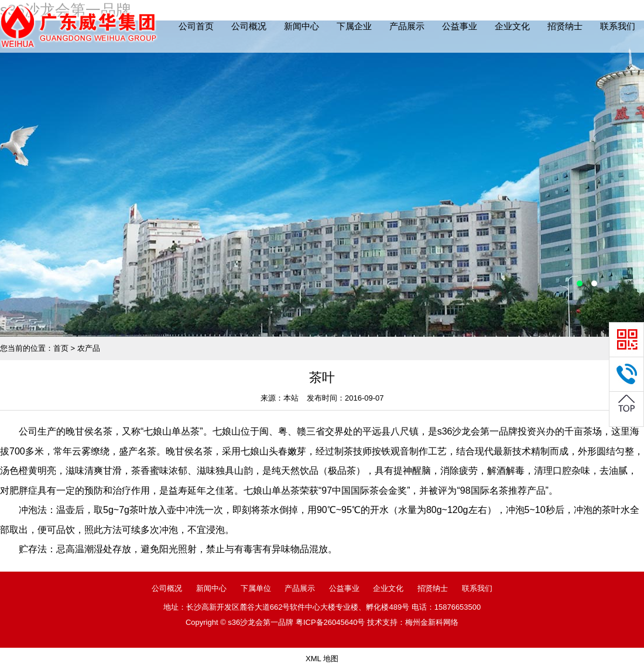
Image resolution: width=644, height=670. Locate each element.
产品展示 (407, 26)
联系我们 (618, 26)
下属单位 (256, 588)
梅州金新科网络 (432, 622)
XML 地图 (322, 659)
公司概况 (249, 26)
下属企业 (354, 26)
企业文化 (512, 26)
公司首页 (196, 26)
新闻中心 (302, 26)
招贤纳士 (565, 26)
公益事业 (460, 26)
